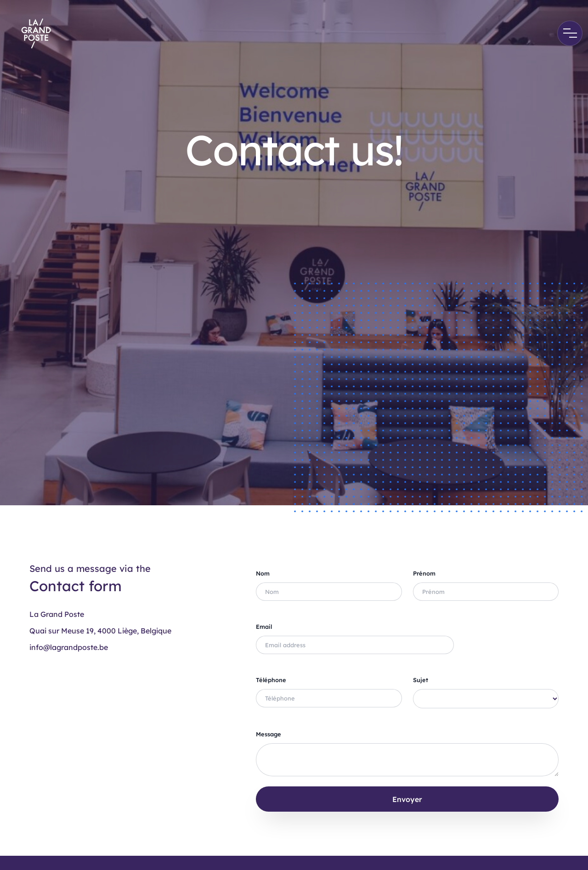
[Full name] (329, 592)
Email (264, 627)
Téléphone (271, 680)
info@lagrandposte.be (69, 647)
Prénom (424, 573)
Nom (263, 573)
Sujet (421, 680)
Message (269, 734)
